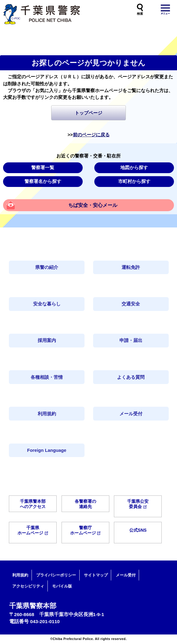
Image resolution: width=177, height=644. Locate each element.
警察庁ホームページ (85, 530)
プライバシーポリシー (56, 575)
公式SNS (138, 530)
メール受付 (131, 414)
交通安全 (131, 304)
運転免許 (131, 267)
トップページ (88, 113)
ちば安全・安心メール (93, 205)
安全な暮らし (47, 304)
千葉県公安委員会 (138, 504)
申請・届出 (131, 340)
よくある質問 (131, 377)
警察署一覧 (43, 168)
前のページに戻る (91, 135)
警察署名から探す (43, 181)
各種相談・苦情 (47, 377)
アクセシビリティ (28, 586)
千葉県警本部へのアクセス (33, 504)
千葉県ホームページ (33, 530)
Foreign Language (47, 450)
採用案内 (47, 340)
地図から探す (134, 168)
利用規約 (47, 414)
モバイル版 (62, 586)
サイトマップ (96, 575)
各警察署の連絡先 (85, 504)
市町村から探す (134, 181)
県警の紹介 (47, 267)
